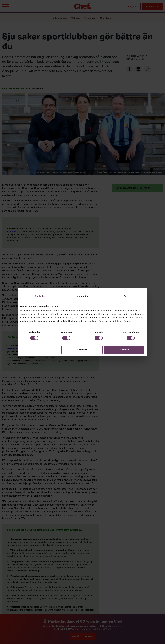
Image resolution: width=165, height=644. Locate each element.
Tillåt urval (82, 350)
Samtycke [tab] (40, 296)
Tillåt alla (124, 350)
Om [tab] (125, 296)
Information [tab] (82, 296)
